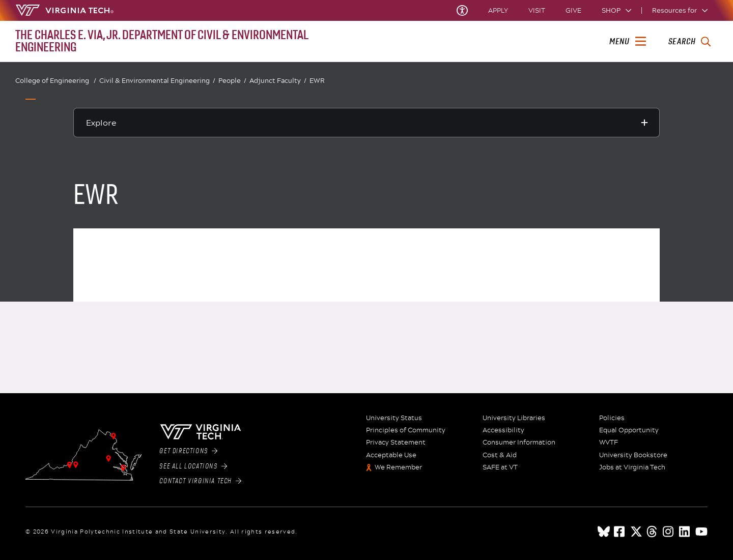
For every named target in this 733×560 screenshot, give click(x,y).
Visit (537, 10)
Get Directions (188, 451)
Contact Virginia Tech (200, 481)
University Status (394, 418)
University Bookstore (633, 455)
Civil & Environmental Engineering (157, 81)
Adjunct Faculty (278, 81)
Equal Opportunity (629, 430)
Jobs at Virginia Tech (632, 467)
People (232, 81)
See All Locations (193, 466)
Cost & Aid (500, 455)
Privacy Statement (396, 443)
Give (573, 10)
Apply (498, 10)
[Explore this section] (366, 123)
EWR (317, 80)
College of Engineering (56, 81)
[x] (636, 532)
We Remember (398, 467)
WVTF (609, 443)
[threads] (653, 532)
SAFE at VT (500, 467)
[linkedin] (685, 532)
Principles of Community (406, 430)
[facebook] (620, 532)
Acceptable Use (391, 455)
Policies (612, 418)
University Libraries (514, 418)
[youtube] (701, 532)
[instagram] (669, 532)
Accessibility (503, 430)
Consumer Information (519, 443)
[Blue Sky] (604, 532)
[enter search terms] (689, 42)
